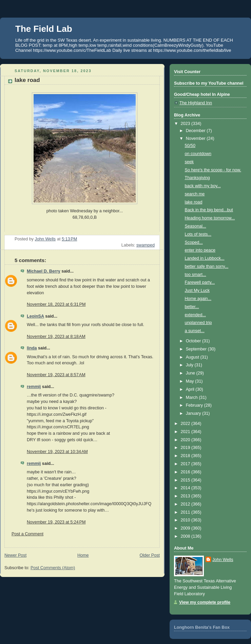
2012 (186, 504)
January (194, 413)
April (191, 389)
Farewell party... (200, 282)
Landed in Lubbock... (205, 258)
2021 (186, 432)
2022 (186, 424)
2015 (186, 480)
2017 (186, 464)
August (193, 357)
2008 (186, 536)
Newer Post (15, 555)
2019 (186, 448)
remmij (34, 387)
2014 (186, 488)
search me (195, 194)
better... (192, 307)
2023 (186, 124)
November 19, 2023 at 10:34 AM (57, 452)
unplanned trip (198, 323)
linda (32, 348)
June (191, 373)
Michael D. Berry (44, 271)
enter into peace (200, 250)
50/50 (190, 146)
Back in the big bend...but (209, 210)
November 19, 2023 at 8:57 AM (56, 375)
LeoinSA (35, 316)
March (192, 398)
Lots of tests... (198, 234)
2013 (186, 496)
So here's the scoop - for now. (213, 170)
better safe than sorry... (207, 266)
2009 (186, 528)
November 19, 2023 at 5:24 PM (56, 522)
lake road (194, 202)
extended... (195, 315)
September (197, 349)
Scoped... (194, 242)
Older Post (150, 555)
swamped (146, 245)
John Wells (223, 560)
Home (83, 555)
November (196, 138)
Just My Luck (197, 291)
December (196, 131)
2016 (186, 472)
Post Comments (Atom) (53, 568)
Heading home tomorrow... (210, 218)
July (190, 365)
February (195, 405)
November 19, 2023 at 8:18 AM (56, 337)
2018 (186, 456)
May (190, 381)
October (194, 341)
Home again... (198, 299)
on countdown (198, 154)
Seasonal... (196, 226)
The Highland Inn (196, 103)
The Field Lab (44, 29)
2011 (186, 512)
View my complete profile (205, 602)
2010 (186, 520)
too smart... (196, 275)
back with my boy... (203, 186)
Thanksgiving (197, 178)
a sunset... (195, 331)
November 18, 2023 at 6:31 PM (56, 304)
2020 (186, 440)
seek (189, 162)
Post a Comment (27, 534)
